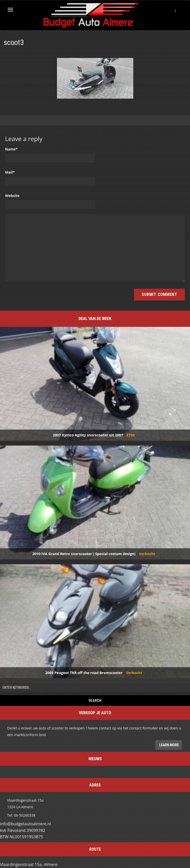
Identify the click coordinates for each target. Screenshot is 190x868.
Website (12, 196)
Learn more (169, 745)
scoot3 (14, 42)
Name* (11, 149)
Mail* (10, 172)
